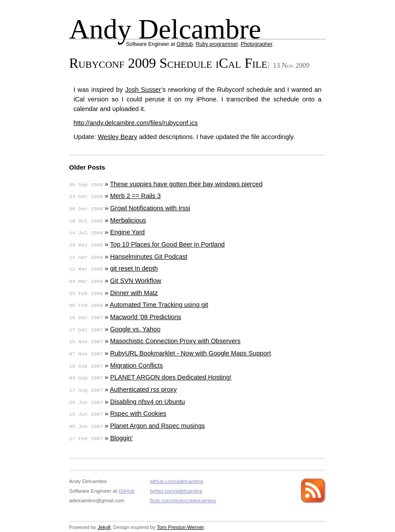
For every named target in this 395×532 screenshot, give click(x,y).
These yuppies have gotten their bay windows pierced (186, 184)
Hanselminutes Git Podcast (149, 257)
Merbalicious (128, 220)
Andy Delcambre (165, 29)
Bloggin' (122, 438)
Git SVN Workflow (136, 281)
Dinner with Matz (134, 293)
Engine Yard (128, 232)
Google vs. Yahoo (135, 329)
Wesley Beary (117, 137)
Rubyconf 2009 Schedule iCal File (168, 63)
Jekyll (104, 527)
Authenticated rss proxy (143, 389)
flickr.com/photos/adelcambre (183, 500)
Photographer (256, 44)
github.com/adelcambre (176, 481)
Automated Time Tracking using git (159, 305)
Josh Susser (143, 90)
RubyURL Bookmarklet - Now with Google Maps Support (191, 353)
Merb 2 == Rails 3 (136, 196)
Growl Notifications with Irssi (150, 208)
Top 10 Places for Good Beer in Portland (167, 244)
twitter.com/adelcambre (176, 491)
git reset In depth (134, 268)
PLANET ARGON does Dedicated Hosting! (171, 377)
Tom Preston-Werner (180, 527)
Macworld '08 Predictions (146, 317)
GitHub (184, 44)
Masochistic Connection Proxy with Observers (175, 341)
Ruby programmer (217, 44)
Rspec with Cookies (138, 414)
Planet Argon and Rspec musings (158, 426)
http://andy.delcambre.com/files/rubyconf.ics (136, 123)
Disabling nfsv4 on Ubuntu (148, 402)
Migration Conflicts (137, 365)
